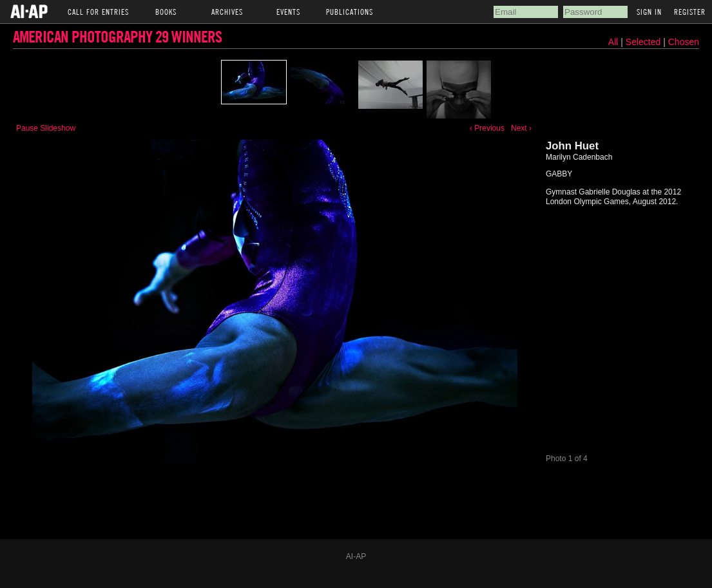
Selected (644, 42)
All (613, 42)
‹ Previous (487, 128)
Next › (521, 128)
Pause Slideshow (46, 128)
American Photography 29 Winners (117, 36)
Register (690, 12)
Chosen (684, 42)
